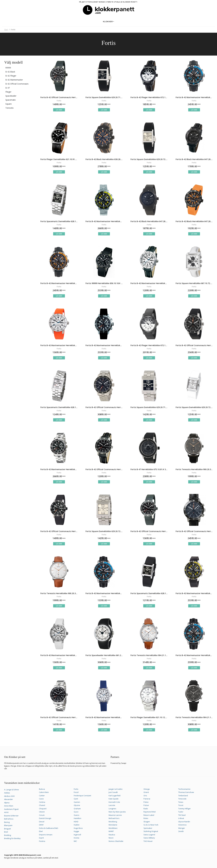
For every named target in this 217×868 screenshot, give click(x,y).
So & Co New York (151, 825)
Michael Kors (114, 818)
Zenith (181, 831)
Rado (146, 809)
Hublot (77, 825)
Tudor (181, 812)
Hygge (76, 831)
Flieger (8, 92)
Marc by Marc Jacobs (117, 812)
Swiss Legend (149, 835)
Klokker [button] (108, 22)
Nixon (111, 838)
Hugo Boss (78, 828)
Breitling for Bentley (12, 838)
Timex (181, 802)
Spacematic (11, 100)
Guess (77, 815)
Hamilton (77, 818)
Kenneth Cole (114, 802)
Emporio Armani (46, 835)
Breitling (8, 835)
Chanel (42, 805)
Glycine (77, 805)
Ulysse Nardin (184, 822)
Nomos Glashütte (116, 841)
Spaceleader (11, 96)
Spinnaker (148, 828)
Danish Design (45, 818)
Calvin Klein (44, 792)
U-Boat (181, 818)
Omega (147, 789)
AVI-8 (6, 812)
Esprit (41, 838)
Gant (76, 799)
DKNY (41, 825)
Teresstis (9, 108)
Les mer (59, 110)
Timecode (182, 799)
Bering (7, 822)
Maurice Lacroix (115, 815)
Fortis (76, 789)
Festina (42, 841)
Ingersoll (77, 835)
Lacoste (112, 805)
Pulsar (146, 805)
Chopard (43, 809)
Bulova (42, 789)
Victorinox (182, 825)
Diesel (42, 822)
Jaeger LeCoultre (116, 789)
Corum (42, 815)
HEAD (76, 822)
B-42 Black (10, 72)
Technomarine (184, 789)
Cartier (42, 796)
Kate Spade (114, 799)
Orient (146, 792)
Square (9, 104)
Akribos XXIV (9, 796)
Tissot (181, 805)
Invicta (76, 838)
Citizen (42, 812)
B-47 (8, 88)
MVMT (111, 831)
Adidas (7, 793)
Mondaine (113, 825)
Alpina (7, 803)
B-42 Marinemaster (14, 80)
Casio (41, 799)
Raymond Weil (150, 812)
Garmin (77, 802)
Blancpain (8, 825)
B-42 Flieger (11, 76)
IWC (75, 841)
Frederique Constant (82, 796)
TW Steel (182, 815)
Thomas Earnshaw (186, 792)
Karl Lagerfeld (115, 796)
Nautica (112, 835)
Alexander (9, 799)
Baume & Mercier (11, 816)
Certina (42, 802)
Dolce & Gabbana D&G (49, 828)
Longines (112, 809)
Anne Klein (9, 806)
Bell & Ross (9, 819)
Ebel (41, 831)
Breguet (7, 829)
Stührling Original (151, 831)
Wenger (182, 828)
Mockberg (113, 822)
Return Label (149, 815)
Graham (77, 809)
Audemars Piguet (11, 809)
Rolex (146, 818)
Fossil (76, 792)
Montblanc (113, 828)
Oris (145, 796)
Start (6, 30)
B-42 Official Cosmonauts (17, 84)
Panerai (147, 799)
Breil (6, 832)
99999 (8, 68)
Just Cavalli (113, 792)
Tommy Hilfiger (184, 809)
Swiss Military (149, 838)
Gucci (76, 812)
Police (146, 802)
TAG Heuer (148, 841)
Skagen (147, 822)
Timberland (183, 796)
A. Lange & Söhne (11, 790)
